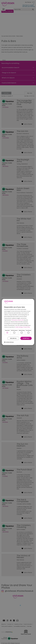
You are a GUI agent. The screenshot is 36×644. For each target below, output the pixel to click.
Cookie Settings (19, 327)
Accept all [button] (26, 338)
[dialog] (18, 322)
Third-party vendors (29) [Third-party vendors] (17, 320)
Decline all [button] (13, 338)
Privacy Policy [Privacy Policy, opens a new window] (27, 327)
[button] (9, 342)
